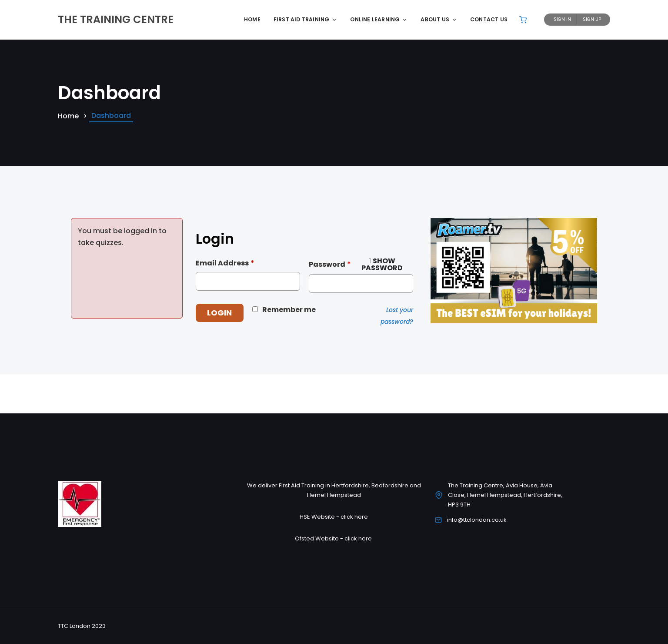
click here (354, 517)
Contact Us (489, 19)
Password (330, 264)
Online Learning (379, 19)
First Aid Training (306, 19)
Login (219, 313)
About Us (439, 19)
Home (252, 19)
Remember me (289, 310)
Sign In (562, 19)
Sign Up (592, 19)
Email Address (225, 263)
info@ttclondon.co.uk (477, 520)
